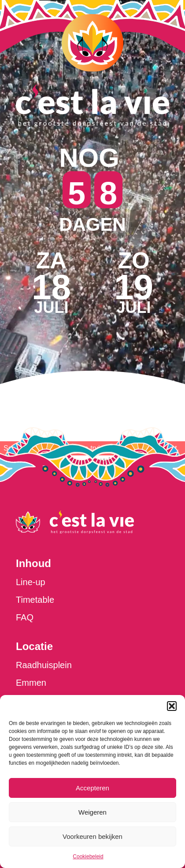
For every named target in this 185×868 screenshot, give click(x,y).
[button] (172, 706)
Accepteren (92, 788)
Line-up (31, 582)
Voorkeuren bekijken (92, 836)
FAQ (25, 617)
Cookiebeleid (88, 857)
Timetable (35, 600)
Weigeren (92, 812)
